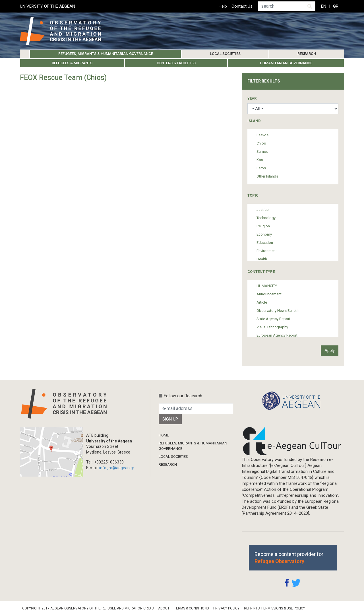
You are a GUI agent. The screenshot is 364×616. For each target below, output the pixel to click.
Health (262, 259)
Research (307, 54)
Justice (262, 210)
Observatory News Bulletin (278, 311)
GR (336, 6)
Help (223, 6)
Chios (261, 143)
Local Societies (225, 54)
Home (25, 54)
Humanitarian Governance (286, 63)
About (164, 608)
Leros (261, 168)
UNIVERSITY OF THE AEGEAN (47, 6)
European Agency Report (277, 335)
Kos (260, 160)
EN (324, 6)
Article (262, 302)
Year (252, 98)
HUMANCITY (267, 286)
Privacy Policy (226, 608)
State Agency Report (273, 319)
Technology (266, 218)
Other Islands (267, 176)
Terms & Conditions (191, 608)
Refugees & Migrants (72, 63)
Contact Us (242, 6)
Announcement (269, 294)
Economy (264, 234)
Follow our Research (183, 396)
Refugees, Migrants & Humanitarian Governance (106, 54)
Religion (263, 226)
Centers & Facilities (176, 63)
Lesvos (262, 135)
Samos (262, 152)
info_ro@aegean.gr (117, 468)
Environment (267, 251)
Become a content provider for (289, 558)
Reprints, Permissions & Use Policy (275, 608)
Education (265, 243)
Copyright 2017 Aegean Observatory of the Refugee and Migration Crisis (88, 608)
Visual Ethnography (272, 327)
